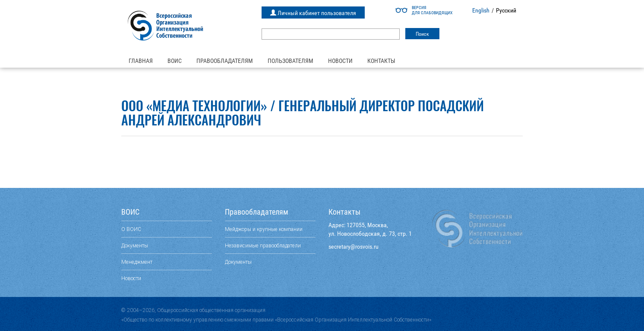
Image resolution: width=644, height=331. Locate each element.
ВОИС (175, 61)
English (481, 10)
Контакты (381, 61)
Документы (135, 245)
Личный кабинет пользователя (313, 13)
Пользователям (290, 61)
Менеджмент (137, 262)
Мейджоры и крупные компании (264, 229)
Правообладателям (225, 61)
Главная (141, 61)
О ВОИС (131, 229)
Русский (506, 10)
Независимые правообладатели (263, 245)
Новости (340, 61)
